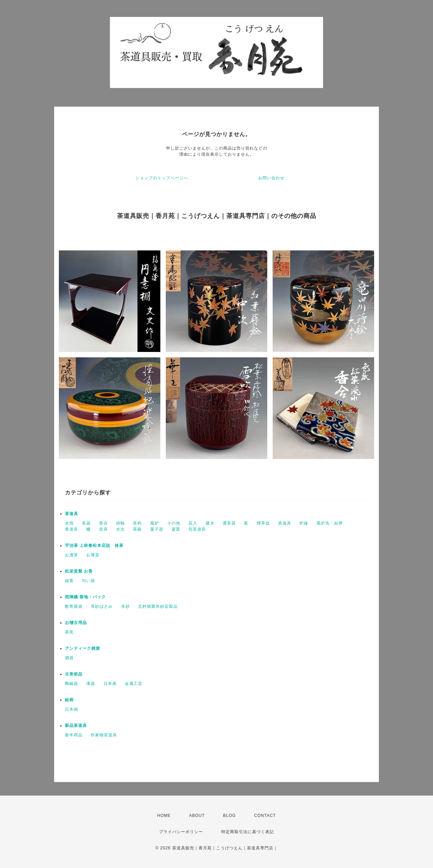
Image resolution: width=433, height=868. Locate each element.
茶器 (86, 523)
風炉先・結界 (330, 523)
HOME (164, 816)
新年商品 (74, 735)
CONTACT (265, 816)
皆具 (104, 529)
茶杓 (137, 523)
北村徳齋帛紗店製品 (158, 606)
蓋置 (176, 529)
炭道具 (285, 523)
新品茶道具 (76, 726)
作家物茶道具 (104, 735)
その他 (174, 523)
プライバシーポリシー (181, 832)
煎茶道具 (197, 529)
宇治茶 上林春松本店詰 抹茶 (94, 546)
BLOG (230, 816)
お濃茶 (72, 555)
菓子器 (157, 529)
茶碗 (137, 529)
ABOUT (197, 816)
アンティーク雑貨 (83, 648)
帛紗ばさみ (102, 606)
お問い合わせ (271, 178)
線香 (69, 581)
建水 (210, 523)
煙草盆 (263, 523)
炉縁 (304, 523)
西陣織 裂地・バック (85, 597)
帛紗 (126, 606)
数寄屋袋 (74, 606)
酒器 (69, 658)
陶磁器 (72, 684)
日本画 (110, 684)
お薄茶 (93, 555)
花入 (193, 523)
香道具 (72, 529)
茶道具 (72, 514)
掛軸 (120, 523)
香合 (104, 523)
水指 (69, 523)
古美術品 (74, 674)
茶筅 (69, 632)
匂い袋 (88, 581)
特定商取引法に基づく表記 (248, 832)
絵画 (69, 700)
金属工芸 (134, 684)
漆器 (91, 684)
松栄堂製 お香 (79, 571)
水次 (120, 529)
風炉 (155, 523)
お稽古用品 (76, 623)
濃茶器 (229, 523)
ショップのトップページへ (162, 178)
